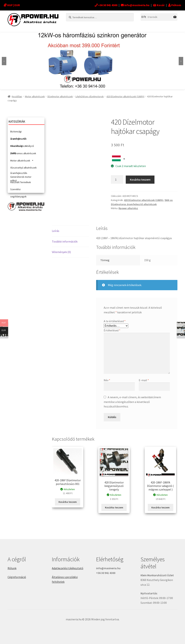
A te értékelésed (115, 321)
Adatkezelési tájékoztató (68, 568)
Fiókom (175, 5)
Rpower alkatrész (128, 208)
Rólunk (12, 568)
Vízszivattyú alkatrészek (23, 168)
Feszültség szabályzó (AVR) (22, 147)
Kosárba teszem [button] (68, 502)
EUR (17, 5)
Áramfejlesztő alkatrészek (19, 140)
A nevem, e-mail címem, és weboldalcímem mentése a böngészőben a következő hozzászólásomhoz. (132, 402)
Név (107, 380)
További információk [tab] (65, 241)
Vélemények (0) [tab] (61, 252)
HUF (10, 5)
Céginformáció (17, 577)
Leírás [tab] (56, 231)
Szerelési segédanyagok (18, 190)
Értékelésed (112, 330)
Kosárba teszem (140, 180)
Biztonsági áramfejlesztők (19, 132)
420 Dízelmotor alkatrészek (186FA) (125, 96)
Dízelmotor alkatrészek (60, 96)
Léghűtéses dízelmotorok (90, 96)
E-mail (144, 380)
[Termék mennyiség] (117, 180)
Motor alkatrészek (35, 96)
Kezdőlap (17, 96)
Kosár (159, 5)
